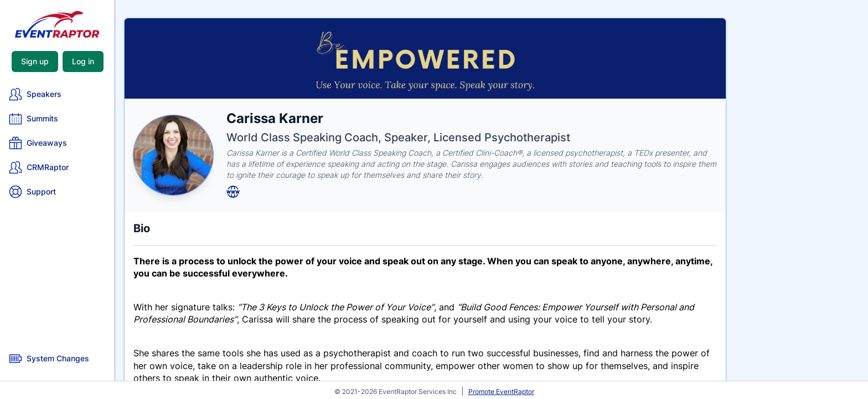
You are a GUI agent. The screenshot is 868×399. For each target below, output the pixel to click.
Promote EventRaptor (501, 392)
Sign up (35, 61)
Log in (83, 61)
